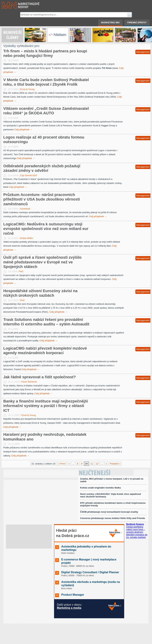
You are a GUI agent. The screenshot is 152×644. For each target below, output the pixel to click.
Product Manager (73, 595)
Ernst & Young (27, 89)
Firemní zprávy (137, 23)
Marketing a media (69, 608)
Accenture (25, 209)
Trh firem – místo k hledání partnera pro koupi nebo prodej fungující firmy (45, 53)
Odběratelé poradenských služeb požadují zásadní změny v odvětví (42, 168)
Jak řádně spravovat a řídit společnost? (40, 377)
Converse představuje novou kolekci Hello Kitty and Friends (113, 518)
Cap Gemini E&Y (29, 175)
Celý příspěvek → (23, 130)
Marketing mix (110, 23)
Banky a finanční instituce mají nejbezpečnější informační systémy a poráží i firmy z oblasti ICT (46, 406)
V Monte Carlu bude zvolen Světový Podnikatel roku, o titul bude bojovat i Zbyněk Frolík (46, 82)
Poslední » (115, 464)
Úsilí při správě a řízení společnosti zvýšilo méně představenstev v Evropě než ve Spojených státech (43, 262)
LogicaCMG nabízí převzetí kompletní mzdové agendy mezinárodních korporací (45, 351)
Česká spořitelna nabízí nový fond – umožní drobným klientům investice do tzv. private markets (137, 532)
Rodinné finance (135, 524)
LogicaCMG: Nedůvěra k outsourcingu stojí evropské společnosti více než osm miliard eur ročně (46, 229)
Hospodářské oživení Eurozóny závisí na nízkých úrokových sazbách (40, 293)
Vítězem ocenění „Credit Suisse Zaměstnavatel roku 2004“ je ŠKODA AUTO (46, 111)
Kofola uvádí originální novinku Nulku (100, 488)
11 (92, 464)
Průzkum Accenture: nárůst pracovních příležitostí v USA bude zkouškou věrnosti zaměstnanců (42, 199)
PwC (21, 271)
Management (143, 52)
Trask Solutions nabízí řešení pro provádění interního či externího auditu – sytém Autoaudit (46, 322)
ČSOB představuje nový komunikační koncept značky (109, 512)
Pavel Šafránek (29, 382)
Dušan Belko (27, 238)
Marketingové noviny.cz (16, 5)
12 (97, 464)
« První (62, 464)
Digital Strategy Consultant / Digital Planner (90, 572)
